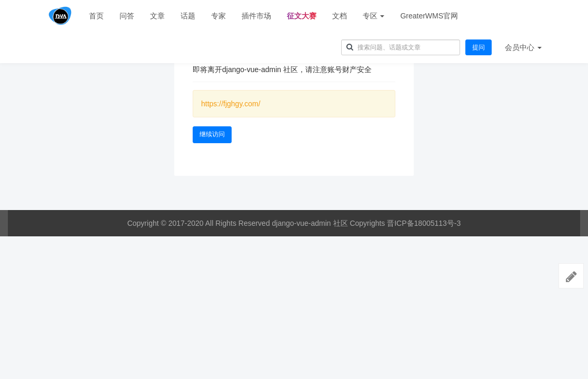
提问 (479, 47)
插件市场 (256, 16)
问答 (127, 16)
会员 (523, 47)
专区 (374, 16)
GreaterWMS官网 (429, 16)
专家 (218, 16)
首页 (96, 16)
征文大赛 (302, 16)
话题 (188, 16)
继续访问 (212, 134)
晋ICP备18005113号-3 (424, 223)
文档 (340, 16)
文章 (157, 16)
